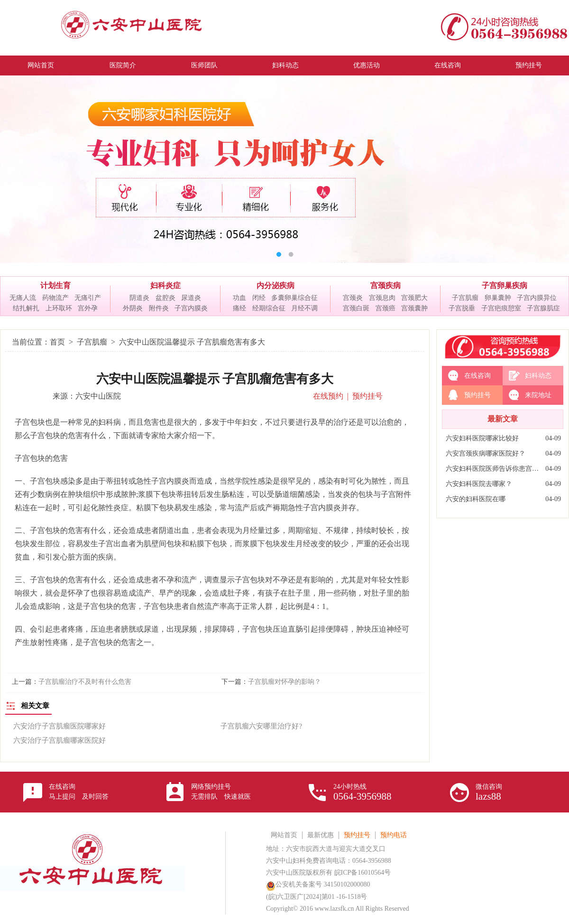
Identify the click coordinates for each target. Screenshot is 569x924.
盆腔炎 (165, 298)
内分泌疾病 (275, 285)
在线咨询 (448, 65)
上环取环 (59, 308)
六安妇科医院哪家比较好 (482, 438)
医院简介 (123, 65)
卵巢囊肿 (498, 298)
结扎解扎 (26, 308)
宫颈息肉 (382, 298)
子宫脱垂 (462, 308)
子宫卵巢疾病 (505, 285)
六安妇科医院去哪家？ (479, 484)
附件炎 (159, 308)
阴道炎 (139, 298)
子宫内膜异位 (537, 298)
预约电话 (394, 835)
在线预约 (328, 396)
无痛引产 (88, 298)
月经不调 (304, 308)
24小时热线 (363, 793)
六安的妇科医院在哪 (476, 499)
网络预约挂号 (221, 792)
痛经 (239, 308)
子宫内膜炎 (191, 308)
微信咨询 (489, 793)
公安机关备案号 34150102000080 (318, 884)
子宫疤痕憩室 (501, 308)
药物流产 (55, 298)
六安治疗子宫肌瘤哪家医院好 (60, 740)
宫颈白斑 (356, 308)
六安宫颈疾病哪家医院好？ (486, 453)
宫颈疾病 (385, 285)
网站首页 (41, 65)
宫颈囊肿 (414, 308)
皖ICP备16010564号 (363, 873)
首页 (57, 342)
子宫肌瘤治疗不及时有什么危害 (85, 682)
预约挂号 (529, 65)
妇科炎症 (165, 285)
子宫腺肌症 (543, 308)
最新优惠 (321, 835)
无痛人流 (23, 298)
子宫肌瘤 (465, 298)
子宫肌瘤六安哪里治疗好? (261, 726)
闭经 (259, 298)
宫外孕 (88, 308)
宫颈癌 (385, 308)
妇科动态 (285, 65)
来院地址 (538, 395)
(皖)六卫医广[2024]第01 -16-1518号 (317, 897)
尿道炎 (191, 298)
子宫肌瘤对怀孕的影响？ (284, 682)
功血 (239, 298)
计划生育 (55, 285)
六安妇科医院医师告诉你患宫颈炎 (493, 469)
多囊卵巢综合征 (294, 298)
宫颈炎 (353, 298)
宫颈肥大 (414, 298)
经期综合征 (269, 308)
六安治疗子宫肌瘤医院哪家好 (60, 726)
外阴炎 (133, 308)
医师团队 (204, 65)
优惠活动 (367, 65)
